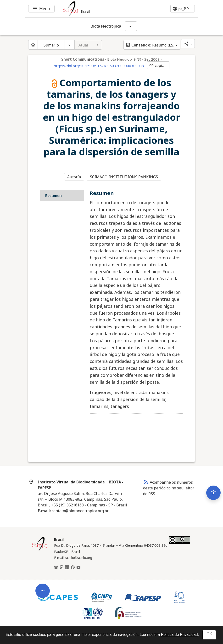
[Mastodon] (61, 568)
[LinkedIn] (67, 568)
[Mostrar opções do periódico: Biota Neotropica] (131, 26)
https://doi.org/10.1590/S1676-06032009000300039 (99, 66)
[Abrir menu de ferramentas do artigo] (43, 594)
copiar (158, 65)
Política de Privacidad (179, 635)
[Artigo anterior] (70, 45)
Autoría (74, 177)
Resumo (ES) (150, 45)
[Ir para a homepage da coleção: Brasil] (97, 9)
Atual (83, 45)
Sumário (51, 45)
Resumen (53, 196)
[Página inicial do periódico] (33, 45)
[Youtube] (78, 568)
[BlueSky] (56, 568)
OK (209, 634)
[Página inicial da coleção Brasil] (40, 550)
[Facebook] (73, 568)
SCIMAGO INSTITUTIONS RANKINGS (124, 177)
